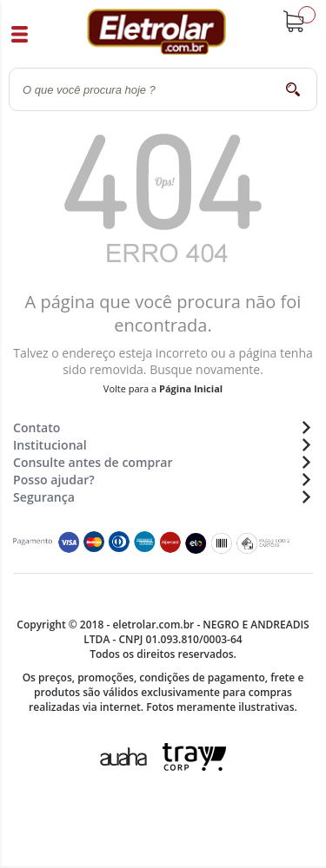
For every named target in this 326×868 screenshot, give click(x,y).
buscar (293, 89)
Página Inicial (191, 388)
